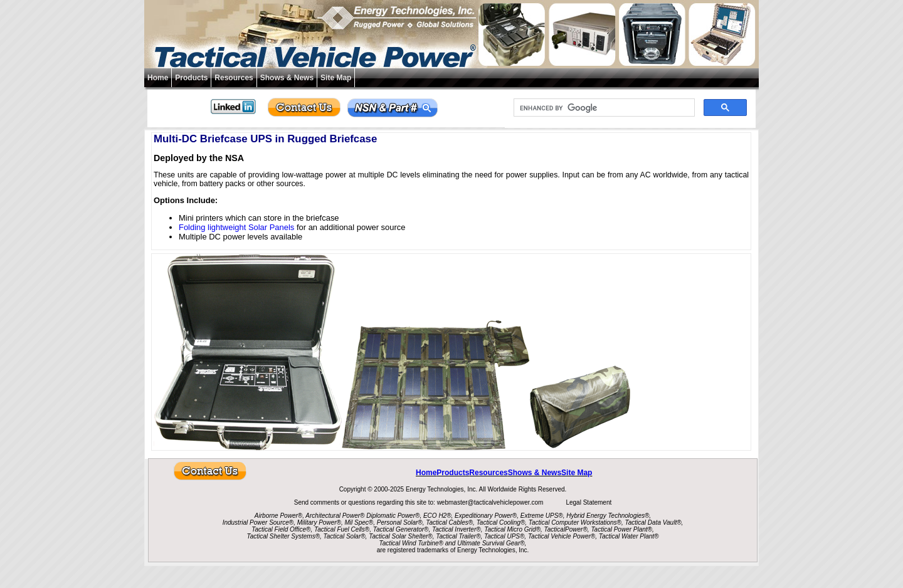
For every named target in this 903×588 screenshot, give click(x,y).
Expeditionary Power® (486, 516)
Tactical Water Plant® (629, 536)
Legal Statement (589, 502)
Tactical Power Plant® (621, 529)
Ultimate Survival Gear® (491, 543)
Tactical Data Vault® (653, 522)
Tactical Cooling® (501, 522)
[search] (603, 108)
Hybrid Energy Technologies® (608, 516)
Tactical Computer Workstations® (575, 522)
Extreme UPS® (542, 516)
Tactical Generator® (401, 529)
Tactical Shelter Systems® (283, 536)
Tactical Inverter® (457, 529)
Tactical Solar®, (346, 536)
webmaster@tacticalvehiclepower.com (491, 502)
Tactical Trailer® (458, 536)
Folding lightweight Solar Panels (236, 227)
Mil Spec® (359, 522)
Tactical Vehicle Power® (562, 536)
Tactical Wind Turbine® (411, 543)
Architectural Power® (335, 516)
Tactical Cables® (449, 522)
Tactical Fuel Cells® (342, 529)
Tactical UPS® (504, 536)
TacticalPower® (566, 529)
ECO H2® (437, 516)
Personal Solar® (400, 522)
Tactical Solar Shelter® (401, 536)
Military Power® (319, 522)
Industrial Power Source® (258, 522)
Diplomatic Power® (393, 516)
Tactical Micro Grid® (512, 529)
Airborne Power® (278, 516)
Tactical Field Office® (281, 529)
